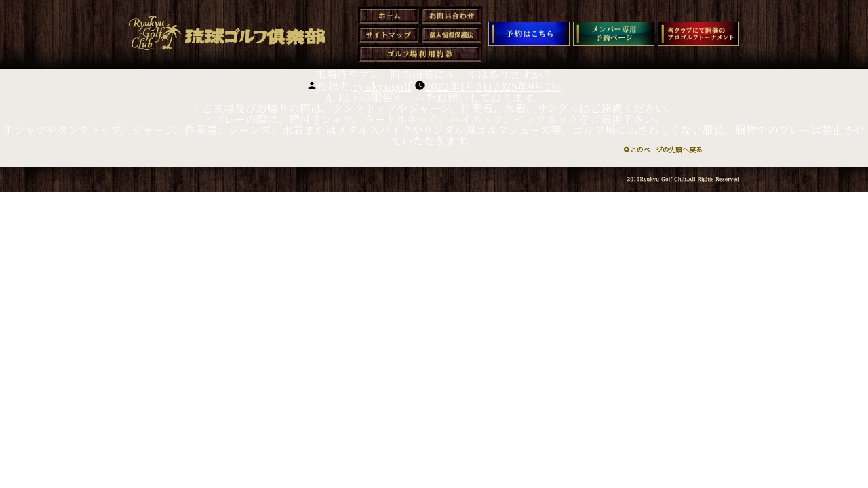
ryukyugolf (382, 86)
